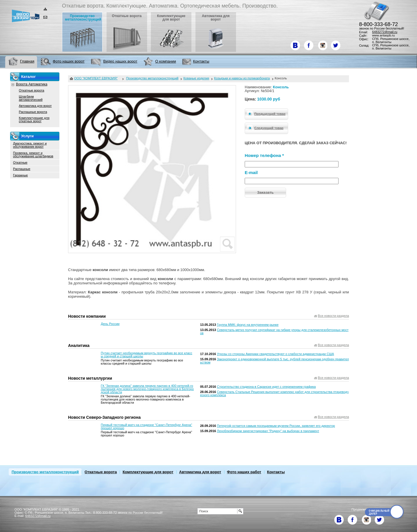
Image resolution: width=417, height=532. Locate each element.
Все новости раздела (333, 316)
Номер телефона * (264, 155)
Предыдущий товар (265, 114)
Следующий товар (264, 128)
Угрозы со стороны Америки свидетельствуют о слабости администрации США (275, 354)
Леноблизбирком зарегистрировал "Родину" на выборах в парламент (268, 431)
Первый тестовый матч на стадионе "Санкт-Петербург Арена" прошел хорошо (146, 426)
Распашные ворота (33, 112)
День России (110, 324)
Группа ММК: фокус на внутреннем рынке (248, 325)
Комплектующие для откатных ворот (34, 119)
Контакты (276, 472)
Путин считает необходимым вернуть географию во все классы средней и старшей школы (147, 355)
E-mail (251, 172)
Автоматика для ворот (35, 106)
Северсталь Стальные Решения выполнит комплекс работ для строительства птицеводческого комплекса (274, 393)
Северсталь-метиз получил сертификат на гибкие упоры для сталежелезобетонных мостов (274, 331)
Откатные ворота (32, 90)
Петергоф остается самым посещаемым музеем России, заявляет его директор (276, 426)
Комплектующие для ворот (148, 472)
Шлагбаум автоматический (31, 98)
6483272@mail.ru (385, 32)
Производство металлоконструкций (45, 472)
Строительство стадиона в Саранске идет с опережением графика (266, 387)
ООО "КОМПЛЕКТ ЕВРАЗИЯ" (96, 78)
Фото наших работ (244, 472)
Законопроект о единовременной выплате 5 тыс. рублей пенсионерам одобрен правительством (275, 361)
